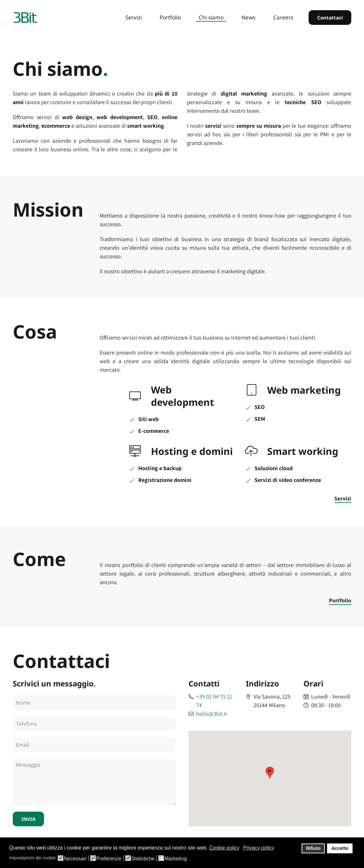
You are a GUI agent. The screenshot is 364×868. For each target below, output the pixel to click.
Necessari (75, 859)
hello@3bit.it (212, 714)
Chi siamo (211, 17)
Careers (283, 17)
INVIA (28, 819)
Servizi (343, 499)
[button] (270, 773)
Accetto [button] (340, 848)
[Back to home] (25, 18)
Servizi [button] (134, 17)
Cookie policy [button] (224, 848)
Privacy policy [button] (259, 848)
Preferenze (109, 859)
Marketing (175, 859)
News (248, 17)
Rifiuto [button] (313, 848)
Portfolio (170, 17)
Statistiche (143, 859)
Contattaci (330, 18)
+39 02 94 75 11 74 (214, 701)
